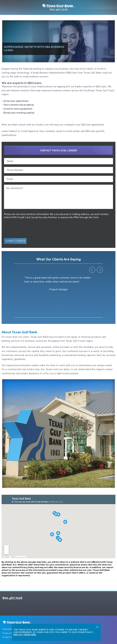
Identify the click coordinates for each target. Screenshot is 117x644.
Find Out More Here (25, 635)
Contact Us (8, 637)
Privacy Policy (9, 633)
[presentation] (28, 229)
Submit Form (14, 241)
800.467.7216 (12, 598)
